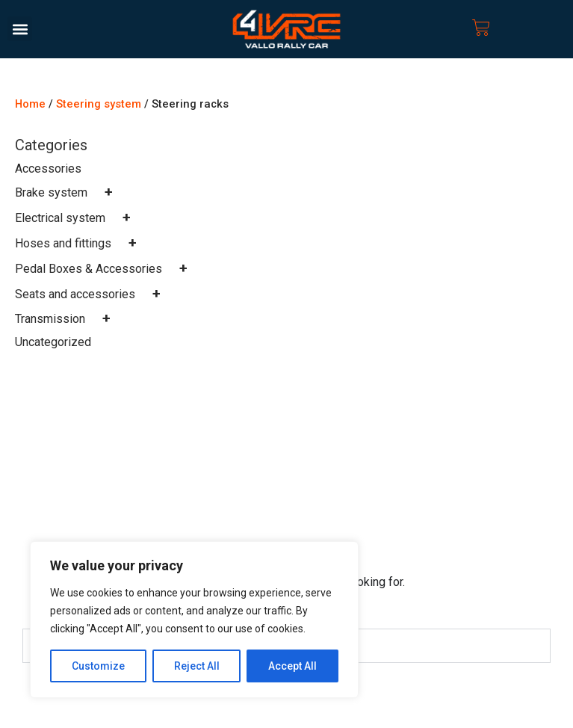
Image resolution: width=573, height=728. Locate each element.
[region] (194, 620)
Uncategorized (53, 342)
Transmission (66, 319)
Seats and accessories (91, 294)
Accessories (48, 169)
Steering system (99, 104)
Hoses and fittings (79, 243)
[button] (20, 29)
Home (30, 104)
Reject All (197, 666)
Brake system (67, 192)
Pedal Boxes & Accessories (105, 269)
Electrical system (76, 218)
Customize (98, 666)
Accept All (292, 666)
